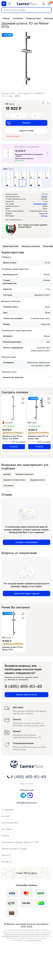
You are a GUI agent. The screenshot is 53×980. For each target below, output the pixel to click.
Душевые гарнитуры (24, 474)
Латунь (44, 216)
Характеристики (10, 246)
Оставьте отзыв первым (26, 542)
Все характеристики (15, 220)
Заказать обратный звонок (26, 695)
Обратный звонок (26, 784)
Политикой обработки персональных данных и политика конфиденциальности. (26, 935)
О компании (7, 810)
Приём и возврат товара (14, 849)
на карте (33, 873)
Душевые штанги (37, 480)
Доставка (6, 829)
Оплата (5, 836)
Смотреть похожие (31, 246)
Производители (10, 823)
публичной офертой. (33, 940)
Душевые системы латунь (14, 480)
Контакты (6, 862)
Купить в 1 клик (27, 131)
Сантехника (8, 486)
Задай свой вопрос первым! (26, 593)
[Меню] (4, 4)
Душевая (7, 474)
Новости (6, 855)
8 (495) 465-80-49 (23, 687)
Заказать (19, 123)
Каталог (6, 816)
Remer (45, 197)
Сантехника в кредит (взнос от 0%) (20, 842)
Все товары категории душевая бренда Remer (33, 226)
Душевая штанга (40, 204)
